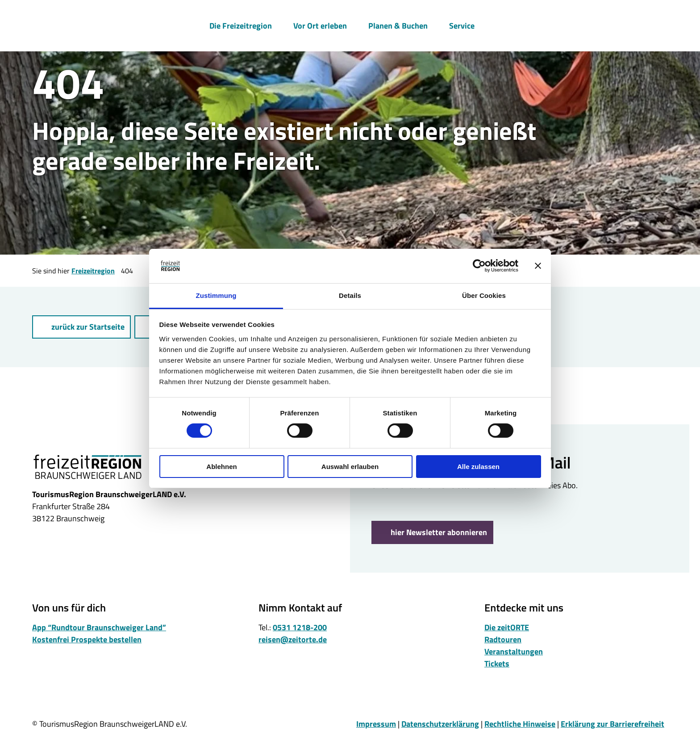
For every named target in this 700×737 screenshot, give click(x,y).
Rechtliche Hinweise (520, 724)
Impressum (376, 724)
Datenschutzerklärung (440, 724)
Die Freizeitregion (241, 25)
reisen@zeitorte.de (293, 639)
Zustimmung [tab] (216, 295)
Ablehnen (221, 467)
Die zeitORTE (507, 627)
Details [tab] (350, 295)
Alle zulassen (478, 467)
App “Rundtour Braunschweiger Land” (99, 627)
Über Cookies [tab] (484, 295)
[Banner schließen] (538, 266)
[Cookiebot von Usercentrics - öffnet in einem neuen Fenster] (479, 266)
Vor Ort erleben (320, 25)
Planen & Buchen (398, 25)
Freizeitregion (93, 271)
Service (462, 25)
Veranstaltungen (514, 651)
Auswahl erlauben (350, 467)
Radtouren (503, 639)
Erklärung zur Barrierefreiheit (612, 724)
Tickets (497, 664)
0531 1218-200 (300, 627)
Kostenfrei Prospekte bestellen (87, 639)
